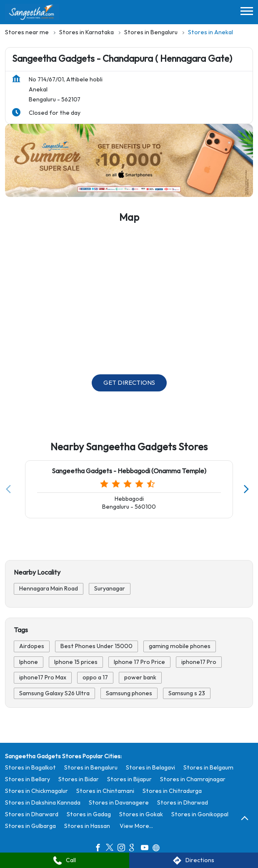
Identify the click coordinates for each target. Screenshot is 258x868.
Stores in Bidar (79, 779)
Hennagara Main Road (49, 589)
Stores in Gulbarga (30, 826)
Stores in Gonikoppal (200, 814)
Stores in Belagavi (150, 768)
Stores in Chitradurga (172, 791)
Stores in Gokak (141, 814)
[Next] (248, 489)
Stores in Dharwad (183, 803)
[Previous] (10, 489)
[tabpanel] (129, 160)
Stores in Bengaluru (91, 768)
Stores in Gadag (89, 814)
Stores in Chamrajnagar (193, 779)
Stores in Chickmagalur (36, 791)
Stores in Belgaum (208, 768)
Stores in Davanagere (119, 803)
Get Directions (129, 383)
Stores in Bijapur (129, 779)
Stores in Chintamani (105, 791)
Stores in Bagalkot (30, 768)
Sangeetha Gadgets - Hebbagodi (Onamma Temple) (129, 471)
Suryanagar (110, 589)
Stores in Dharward (32, 814)
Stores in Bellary (28, 779)
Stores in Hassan (87, 826)
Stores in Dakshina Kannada (43, 803)
